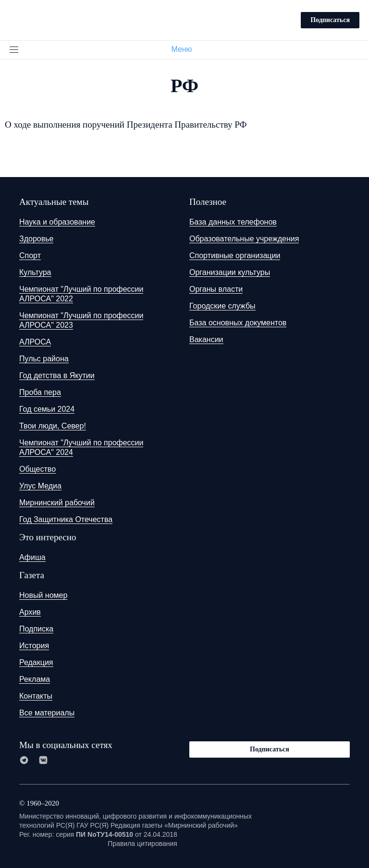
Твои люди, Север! (53, 426)
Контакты (36, 696)
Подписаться (330, 20)
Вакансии (206, 339)
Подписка (36, 629)
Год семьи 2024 (47, 409)
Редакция (36, 662)
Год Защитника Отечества (66, 519)
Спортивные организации (235, 256)
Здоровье (36, 239)
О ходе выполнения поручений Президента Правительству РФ (126, 125)
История (34, 646)
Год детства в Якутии (57, 375)
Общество (37, 469)
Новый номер (43, 595)
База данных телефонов (233, 222)
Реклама (35, 679)
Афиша (32, 557)
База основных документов (238, 323)
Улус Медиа (40, 486)
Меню (185, 49)
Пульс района (44, 359)
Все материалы (47, 713)
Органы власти (216, 289)
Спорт (30, 256)
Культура (35, 272)
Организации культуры (230, 272)
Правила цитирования (142, 844)
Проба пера (40, 392)
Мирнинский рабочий (57, 503)
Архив (30, 612)
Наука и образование (57, 222)
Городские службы (222, 306)
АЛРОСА (35, 342)
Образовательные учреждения (244, 239)
